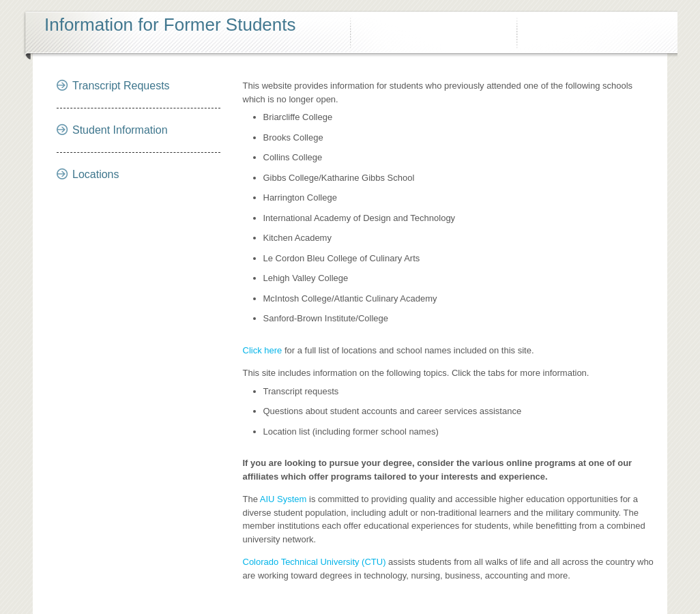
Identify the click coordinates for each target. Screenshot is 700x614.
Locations (96, 174)
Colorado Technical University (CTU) (315, 562)
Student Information (120, 130)
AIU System (283, 499)
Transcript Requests (121, 86)
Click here (263, 350)
